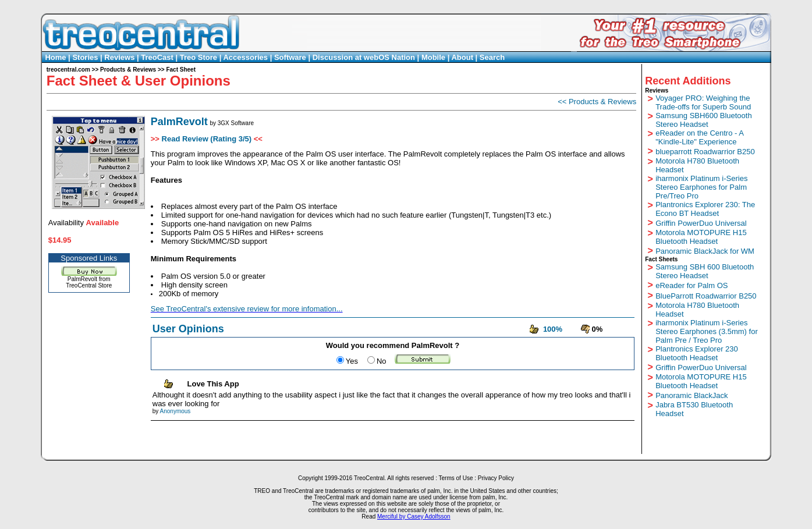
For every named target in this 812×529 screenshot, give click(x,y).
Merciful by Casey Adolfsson (414, 516)
